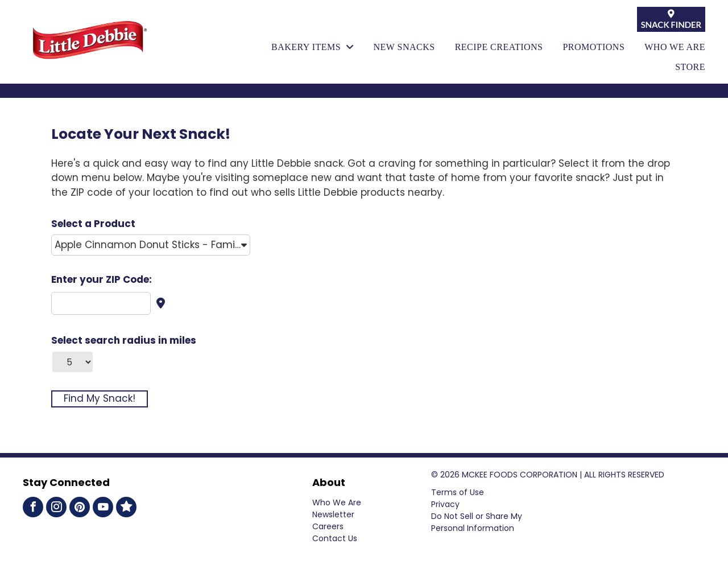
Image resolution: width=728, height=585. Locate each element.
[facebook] (33, 508)
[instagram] (56, 508)
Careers (328, 526)
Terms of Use (458, 492)
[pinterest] (80, 508)
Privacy (445, 504)
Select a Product (93, 224)
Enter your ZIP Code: (102, 279)
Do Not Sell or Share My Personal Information (477, 522)
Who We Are (337, 502)
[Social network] (126, 508)
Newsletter (333, 514)
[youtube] (103, 508)
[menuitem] (303, 47)
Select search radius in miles (124, 340)
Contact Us (335, 538)
